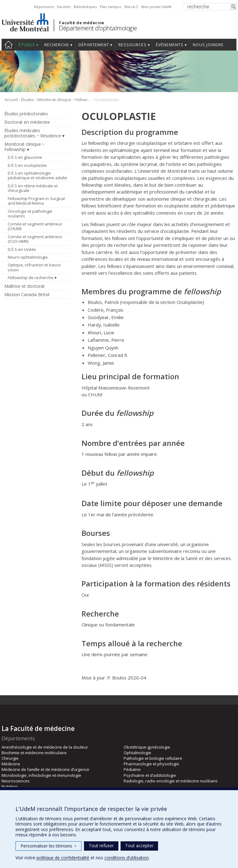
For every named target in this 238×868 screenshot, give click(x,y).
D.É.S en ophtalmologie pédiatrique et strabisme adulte (37, 176)
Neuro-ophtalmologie (28, 257)
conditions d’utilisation (127, 858)
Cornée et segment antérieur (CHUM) (35, 226)
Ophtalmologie (137, 753)
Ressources (132, 45)
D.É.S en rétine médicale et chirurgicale (33, 188)
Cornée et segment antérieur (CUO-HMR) (35, 239)
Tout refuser (101, 846)
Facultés (64, 7)
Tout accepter (139, 846)
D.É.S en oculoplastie (27, 165)
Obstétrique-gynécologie (147, 747)
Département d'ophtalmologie (98, 28)
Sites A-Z (131, 7)
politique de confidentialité (63, 858)
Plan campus (110, 7)
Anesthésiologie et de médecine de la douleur (45, 747)
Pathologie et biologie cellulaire (153, 758)
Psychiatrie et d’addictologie (150, 775)
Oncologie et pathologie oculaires (30, 214)
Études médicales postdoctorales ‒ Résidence (33, 133)
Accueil (9, 45)
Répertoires (44, 7)
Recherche (57, 45)
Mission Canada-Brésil (27, 294)
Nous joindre (208, 45)
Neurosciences (16, 781)
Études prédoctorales (26, 114)
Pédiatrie (132, 769)
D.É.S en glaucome (25, 157)
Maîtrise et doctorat (24, 286)
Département (94, 45)
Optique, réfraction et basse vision (34, 267)
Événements (170, 45)
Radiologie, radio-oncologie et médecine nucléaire (171, 781)
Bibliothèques (85, 7)
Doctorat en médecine (27, 122)
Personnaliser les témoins (48, 846)
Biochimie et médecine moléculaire (34, 753)
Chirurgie (10, 758)
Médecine (11, 764)
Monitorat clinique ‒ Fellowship (65, 100)
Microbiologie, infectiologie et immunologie (41, 775)
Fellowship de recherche (31, 278)
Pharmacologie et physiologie (151, 764)
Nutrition (10, 786)
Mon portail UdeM (156, 7)
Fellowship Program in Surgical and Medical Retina (36, 201)
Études (27, 45)
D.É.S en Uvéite (22, 249)
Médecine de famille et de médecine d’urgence (45, 769)
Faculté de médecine (82, 23)
